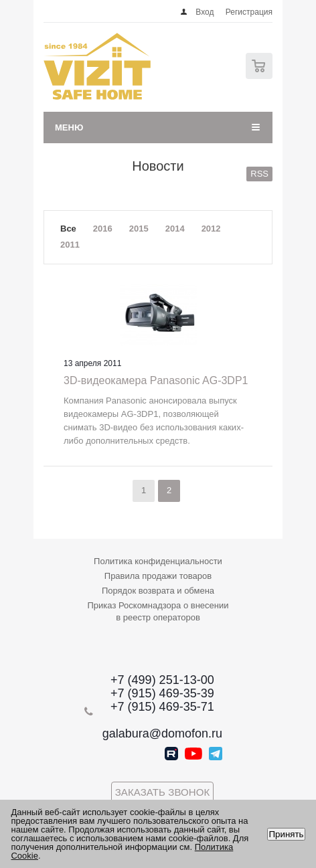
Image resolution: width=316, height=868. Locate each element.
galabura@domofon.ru (162, 733)
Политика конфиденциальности (158, 561)
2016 (103, 229)
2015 (139, 229)
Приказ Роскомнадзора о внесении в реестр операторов (158, 611)
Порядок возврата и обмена (158, 591)
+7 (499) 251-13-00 (162, 680)
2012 (211, 229)
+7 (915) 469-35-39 (162, 693)
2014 (175, 229)
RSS (259, 174)
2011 (70, 245)
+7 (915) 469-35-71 (162, 707)
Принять (286, 834)
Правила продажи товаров (158, 576)
